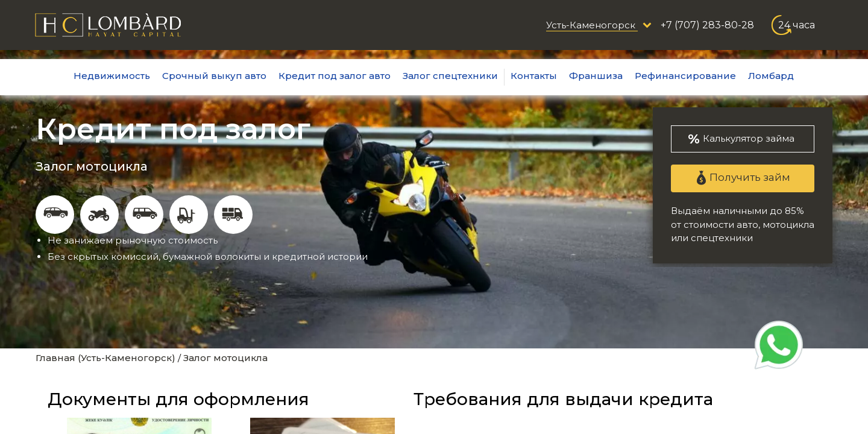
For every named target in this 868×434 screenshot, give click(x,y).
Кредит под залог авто (335, 76)
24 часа (797, 25)
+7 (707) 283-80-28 (707, 25)
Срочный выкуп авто (214, 76)
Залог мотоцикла (225, 358)
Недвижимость (112, 76)
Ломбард (771, 76)
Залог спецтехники (450, 76)
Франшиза (596, 76)
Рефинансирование (685, 76)
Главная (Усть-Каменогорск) (105, 358)
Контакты (534, 76)
